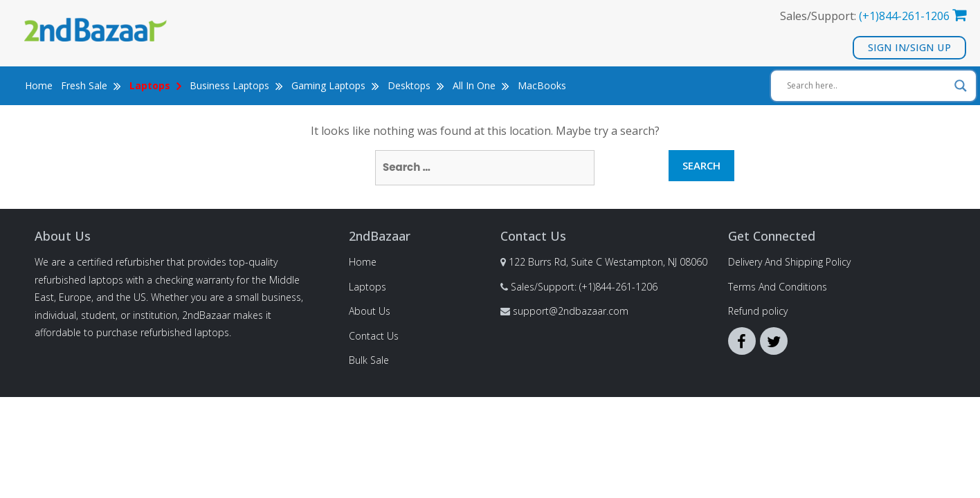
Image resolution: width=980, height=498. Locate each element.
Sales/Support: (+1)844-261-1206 (584, 287)
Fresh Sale (91, 85)
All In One (481, 85)
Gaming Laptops (335, 85)
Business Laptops (236, 85)
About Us (370, 311)
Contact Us (374, 336)
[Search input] (867, 86)
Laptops (367, 287)
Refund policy (758, 311)
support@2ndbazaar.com (571, 311)
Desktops (416, 85)
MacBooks (542, 85)
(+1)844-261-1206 (904, 16)
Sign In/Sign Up (910, 47)
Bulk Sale (369, 360)
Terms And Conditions (778, 287)
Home (39, 85)
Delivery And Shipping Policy (789, 262)
